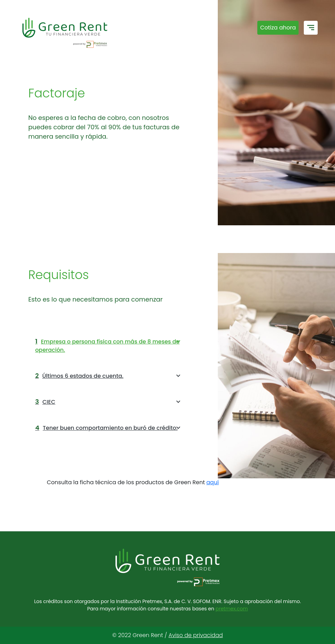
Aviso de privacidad (196, 635)
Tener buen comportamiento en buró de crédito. (109, 428)
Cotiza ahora (278, 28)
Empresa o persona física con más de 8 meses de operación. (109, 346)
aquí (213, 482)
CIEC (109, 402)
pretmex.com (231, 609)
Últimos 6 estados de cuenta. (109, 376)
